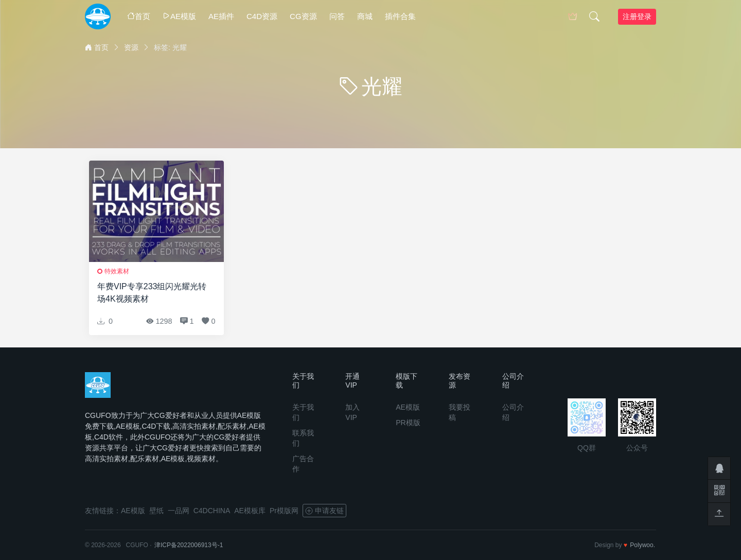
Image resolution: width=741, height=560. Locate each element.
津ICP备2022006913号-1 (189, 545)
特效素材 (117, 271)
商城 (365, 16)
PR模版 (408, 423)
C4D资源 (262, 16)
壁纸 (156, 511)
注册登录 (637, 16)
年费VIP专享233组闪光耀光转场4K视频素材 (152, 293)
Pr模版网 (284, 511)
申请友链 (324, 511)
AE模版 (179, 16)
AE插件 (221, 16)
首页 (139, 16)
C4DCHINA (212, 511)
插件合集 (400, 16)
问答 (337, 16)
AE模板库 (250, 511)
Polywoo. (642, 545)
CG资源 (303, 16)
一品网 (179, 511)
